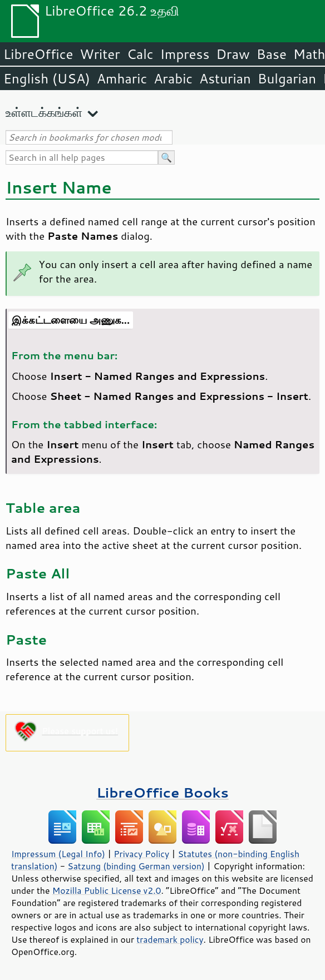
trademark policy (170, 939)
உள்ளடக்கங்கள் (44, 112)
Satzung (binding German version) (136, 866)
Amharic (122, 78)
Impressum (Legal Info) (58, 854)
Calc (140, 54)
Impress (185, 54)
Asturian (225, 78)
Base (272, 54)
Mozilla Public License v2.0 (107, 890)
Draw (233, 54)
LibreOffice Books (162, 792)
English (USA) (47, 78)
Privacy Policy (141, 854)
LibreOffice (38, 54)
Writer (100, 54)
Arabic (173, 78)
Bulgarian (287, 78)
